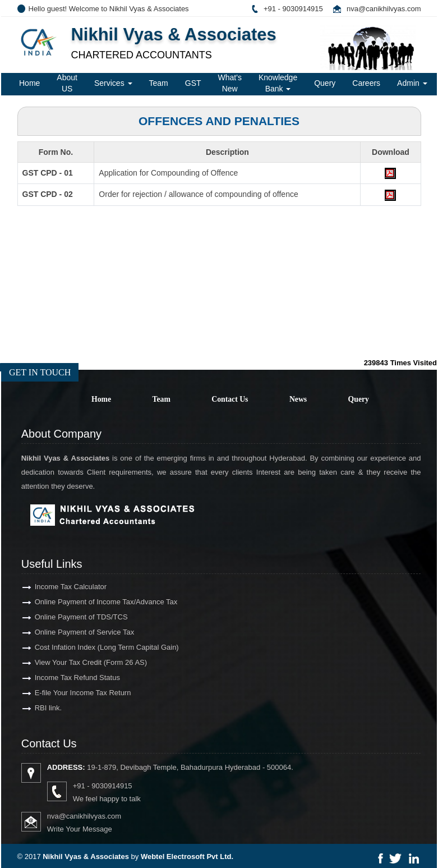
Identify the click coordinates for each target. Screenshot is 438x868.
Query (325, 83)
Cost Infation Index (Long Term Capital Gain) (97, 647)
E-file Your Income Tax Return (73, 693)
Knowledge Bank (278, 83)
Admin (412, 83)
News (298, 399)
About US (67, 83)
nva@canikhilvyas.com (384, 9)
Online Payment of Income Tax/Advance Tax (96, 602)
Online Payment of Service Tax (75, 632)
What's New (230, 83)
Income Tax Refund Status (67, 678)
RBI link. (38, 708)
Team (159, 83)
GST (193, 83)
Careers (366, 83)
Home (29, 83)
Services (113, 83)
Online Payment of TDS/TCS (71, 617)
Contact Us (230, 399)
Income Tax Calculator (61, 587)
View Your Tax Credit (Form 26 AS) (81, 662)
